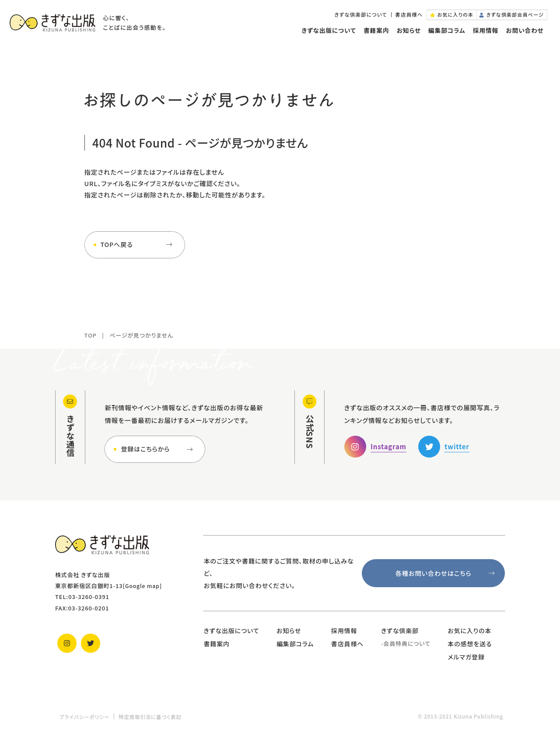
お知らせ (407, 34)
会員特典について (407, 643)
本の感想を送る (470, 644)
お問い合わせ (523, 34)
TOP (91, 335)
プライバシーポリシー (84, 717)
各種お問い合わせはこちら (447, 573)
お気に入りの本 (469, 631)
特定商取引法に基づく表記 (150, 717)
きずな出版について (327, 34)
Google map (143, 586)
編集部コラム (445, 34)
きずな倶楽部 (400, 631)
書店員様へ (400, 17)
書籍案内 (374, 34)
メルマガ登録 (466, 657)
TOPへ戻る (138, 245)
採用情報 (483, 34)
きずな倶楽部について (352, 17)
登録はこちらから (158, 449)
